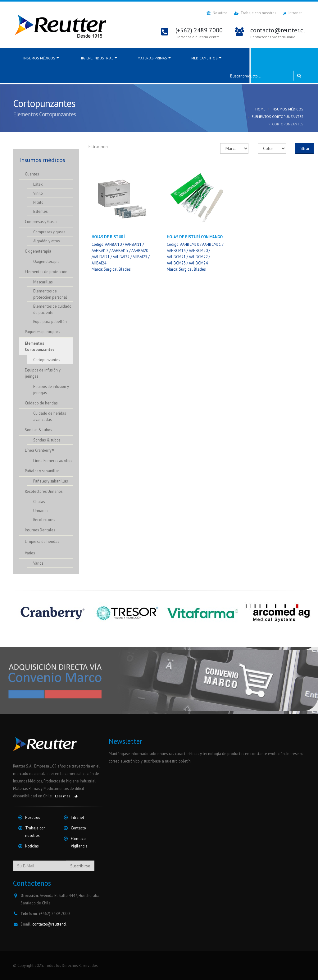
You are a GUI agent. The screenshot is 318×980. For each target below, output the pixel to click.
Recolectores (44, 520)
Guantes (32, 174)
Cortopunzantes (47, 360)
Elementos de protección (46, 272)
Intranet (292, 13)
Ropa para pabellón (50, 321)
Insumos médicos (39, 58)
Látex (38, 184)
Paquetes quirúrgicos (42, 332)
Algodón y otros (46, 241)
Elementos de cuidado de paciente (52, 309)
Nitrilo (38, 202)
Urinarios (41, 511)
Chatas (39, 502)
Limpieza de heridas (42, 541)
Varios (30, 553)
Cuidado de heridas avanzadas (50, 416)
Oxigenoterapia (38, 251)
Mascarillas (43, 282)
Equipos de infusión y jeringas (43, 373)
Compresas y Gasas (41, 222)
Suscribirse (80, 866)
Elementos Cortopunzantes (277, 117)
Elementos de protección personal (50, 294)
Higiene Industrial (96, 58)
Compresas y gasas (49, 232)
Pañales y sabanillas (42, 471)
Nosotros (217, 13)
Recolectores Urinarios (44, 491)
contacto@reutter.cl (49, 924)
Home (260, 109)
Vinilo (38, 193)
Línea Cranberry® (40, 450)
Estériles (40, 211)
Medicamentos (204, 58)
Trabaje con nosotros (255, 13)
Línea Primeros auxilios (53, 460)
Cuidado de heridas (41, 403)
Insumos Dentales (40, 530)
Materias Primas (152, 58)
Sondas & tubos (38, 430)
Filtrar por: (98, 147)
